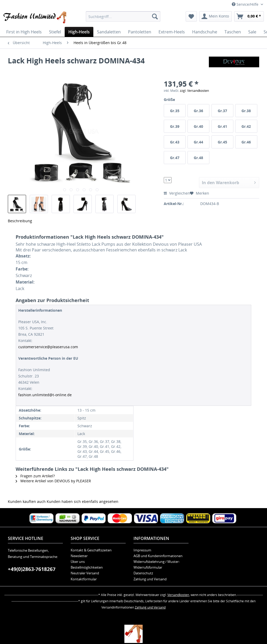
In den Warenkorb (229, 182)
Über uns (78, 562)
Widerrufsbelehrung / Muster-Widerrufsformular (157, 564)
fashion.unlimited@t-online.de (45, 395)
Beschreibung (20, 221)
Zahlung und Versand (150, 579)
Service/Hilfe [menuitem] (246, 4)
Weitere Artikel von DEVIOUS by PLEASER (53, 481)
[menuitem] (123, 16)
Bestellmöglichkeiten (87, 567)
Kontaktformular (84, 579)
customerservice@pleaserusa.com (48, 347)
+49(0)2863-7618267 (32, 569)
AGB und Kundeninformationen (158, 556)
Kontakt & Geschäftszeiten (91, 550)
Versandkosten (178, 595)
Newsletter (79, 556)
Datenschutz (143, 573)
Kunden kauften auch (27, 501)
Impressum (142, 550)
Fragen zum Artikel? (35, 476)
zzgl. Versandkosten (194, 91)
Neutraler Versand (85, 573)
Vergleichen (177, 193)
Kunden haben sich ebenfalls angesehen (83, 501)
